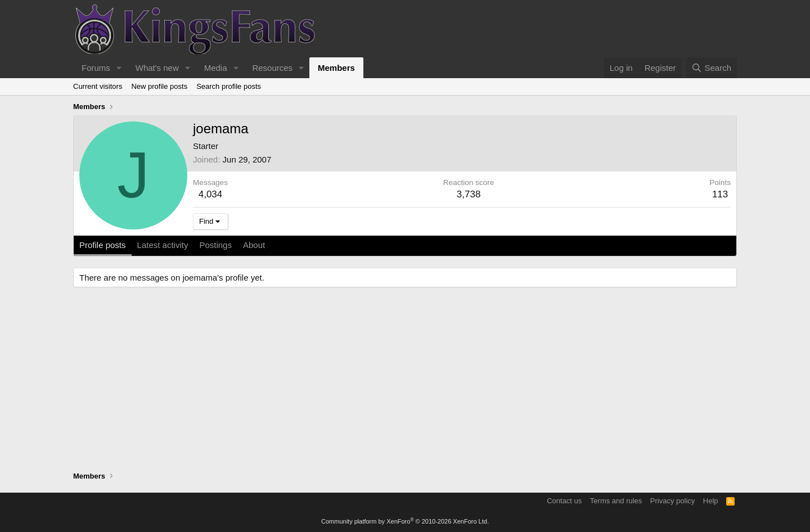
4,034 (211, 194)
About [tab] (254, 245)
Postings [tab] (215, 245)
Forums (96, 68)
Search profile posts (229, 86)
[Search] (711, 68)
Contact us (564, 501)
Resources (272, 68)
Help (711, 501)
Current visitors (98, 86)
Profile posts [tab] (103, 245)
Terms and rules (616, 501)
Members (336, 68)
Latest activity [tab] (163, 245)
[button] (119, 68)
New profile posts (159, 86)
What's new (157, 68)
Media (216, 68)
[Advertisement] (405, 381)
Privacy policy (672, 501)
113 (720, 194)
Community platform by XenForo (405, 521)
